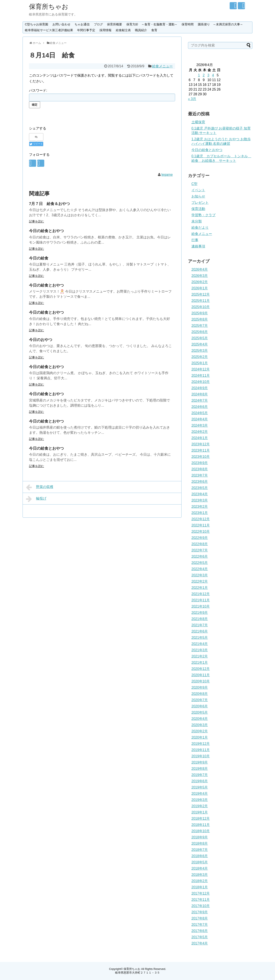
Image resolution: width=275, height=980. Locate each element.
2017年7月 (200, 925)
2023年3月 (200, 500)
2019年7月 (200, 775)
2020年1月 (200, 737)
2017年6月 (200, 931)
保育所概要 (115, 24)
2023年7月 (200, 475)
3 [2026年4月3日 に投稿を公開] (208, 75)
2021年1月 (200, 663)
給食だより (200, 228)
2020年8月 (200, 694)
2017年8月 (200, 918)
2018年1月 (200, 887)
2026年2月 (200, 282)
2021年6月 (200, 631)
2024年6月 (200, 407)
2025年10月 (201, 307)
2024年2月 (200, 432)
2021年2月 (200, 656)
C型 (194, 184)
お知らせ (198, 196)
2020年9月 (200, 688)
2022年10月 (201, 532)
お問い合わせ (61, 24)
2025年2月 (200, 357)
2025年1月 (200, 363)
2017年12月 (201, 893)
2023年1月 (200, 513)
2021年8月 (200, 619)
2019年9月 (200, 762)
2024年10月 (201, 382)
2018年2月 (200, 881)
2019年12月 (201, 744)
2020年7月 (200, 700)
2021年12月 (201, 594)
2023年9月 (200, 463)
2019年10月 (201, 756)
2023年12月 (201, 444)
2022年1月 (200, 588)
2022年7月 (200, 550)
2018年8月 (200, 843)
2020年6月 (200, 706)
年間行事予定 (86, 30)
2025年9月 (200, 313)
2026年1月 (200, 288)
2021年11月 (201, 600)
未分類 (197, 221)
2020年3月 (200, 725)
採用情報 (105, 30)
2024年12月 (201, 369)
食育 (154, 30)
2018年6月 (200, 856)
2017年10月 (201, 906)
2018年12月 (201, 819)
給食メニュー (162, 66)
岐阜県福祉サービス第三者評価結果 (49, 30)
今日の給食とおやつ (46, 231)
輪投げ (36, 499)
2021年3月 (200, 650)
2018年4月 (200, 868)
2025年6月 (200, 332)
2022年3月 (200, 575)
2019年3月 (200, 800)
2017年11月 (201, 900)
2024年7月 (200, 400)
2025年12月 (201, 294)
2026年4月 (200, 269)
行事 (195, 240)
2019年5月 (200, 787)
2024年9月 (200, 388)
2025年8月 (200, 319)
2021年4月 (200, 644)
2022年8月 (200, 544)
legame (167, 175)
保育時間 (188, 24)
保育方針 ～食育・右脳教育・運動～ (152, 24)
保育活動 (198, 209)
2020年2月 (200, 731)
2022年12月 (201, 519)
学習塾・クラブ (203, 215)
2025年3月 (200, 351)
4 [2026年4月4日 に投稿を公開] (213, 75)
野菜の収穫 (40, 487)
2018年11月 (201, 825)
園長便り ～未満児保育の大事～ (220, 24)
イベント (198, 190)
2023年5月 (200, 488)
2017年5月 (200, 937)
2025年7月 (200, 326)
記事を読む (37, 221)
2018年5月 (200, 862)
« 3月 (192, 99)
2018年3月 (200, 875)
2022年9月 (200, 538)
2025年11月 (201, 301)
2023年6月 (200, 482)
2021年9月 (200, 613)
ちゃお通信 (82, 24)
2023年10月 (201, 457)
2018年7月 (200, 850)
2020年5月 (200, 712)
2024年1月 (200, 438)
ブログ (98, 24)
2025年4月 (200, 344)
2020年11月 (201, 675)
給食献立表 (123, 30)
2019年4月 (200, 794)
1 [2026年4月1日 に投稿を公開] (199, 75)
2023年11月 (201, 450)
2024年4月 (200, 419)
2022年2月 (200, 581)
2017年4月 (200, 943)
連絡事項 (198, 246)
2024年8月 (200, 394)
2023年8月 (200, 469)
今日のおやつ (41, 340)
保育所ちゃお (49, 7)
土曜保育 (198, 122)
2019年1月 (200, 812)
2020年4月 (200, 719)
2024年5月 (200, 413)
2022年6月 (200, 556)
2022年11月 (201, 525)
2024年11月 (201, 376)
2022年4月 (200, 569)
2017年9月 (200, 912)
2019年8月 (200, 769)
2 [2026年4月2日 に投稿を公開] (204, 75)
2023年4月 (200, 494)
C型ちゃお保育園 (37, 24)
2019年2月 (200, 806)
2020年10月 (201, 681)
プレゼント (200, 203)
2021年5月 (200, 638)
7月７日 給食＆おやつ (49, 204)
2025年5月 (200, 338)
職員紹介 (141, 30)
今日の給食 (39, 258)
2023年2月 (200, 507)
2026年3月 (200, 276)
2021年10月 (201, 606)
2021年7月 (200, 625)
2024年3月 (200, 425)
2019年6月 (200, 781)
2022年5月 (200, 563)
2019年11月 (201, 750)
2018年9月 (200, 837)
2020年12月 (201, 669)
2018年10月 (201, 831)
